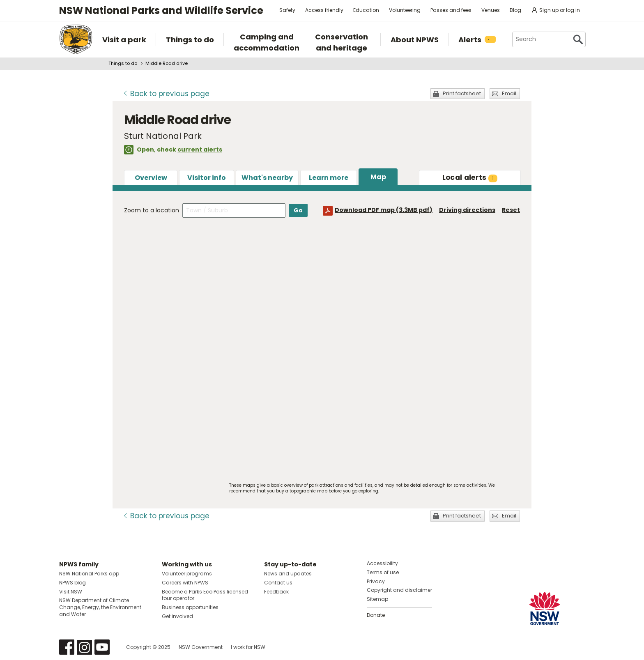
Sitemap (377, 599)
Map (378, 177)
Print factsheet (462, 93)
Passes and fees (451, 10)
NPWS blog (72, 583)
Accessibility (382, 563)
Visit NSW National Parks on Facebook (67, 647)
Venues (491, 10)
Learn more (329, 178)
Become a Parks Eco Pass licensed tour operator (205, 595)
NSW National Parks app (89, 574)
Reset (511, 210)
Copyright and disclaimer (399, 590)
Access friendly (324, 10)
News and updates (288, 574)
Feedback (276, 592)
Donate (376, 615)
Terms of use (383, 572)
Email (509, 93)
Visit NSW (71, 592)
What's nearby (267, 178)
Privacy (376, 581)
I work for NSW (248, 647)
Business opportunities (190, 607)
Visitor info (207, 178)
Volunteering (405, 10)
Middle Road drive (167, 63)
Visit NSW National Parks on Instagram (84, 647)
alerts (470, 177)
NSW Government (201, 647)
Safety (287, 10)
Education (366, 10)
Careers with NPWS (185, 583)
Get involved (177, 616)
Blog (515, 10)
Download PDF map (384, 210)
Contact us (278, 583)
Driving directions (467, 210)
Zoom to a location (152, 210)
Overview (151, 178)
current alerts (200, 149)
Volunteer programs (187, 574)
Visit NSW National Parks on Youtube (102, 647)
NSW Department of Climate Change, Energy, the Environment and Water (100, 607)
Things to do (123, 63)
